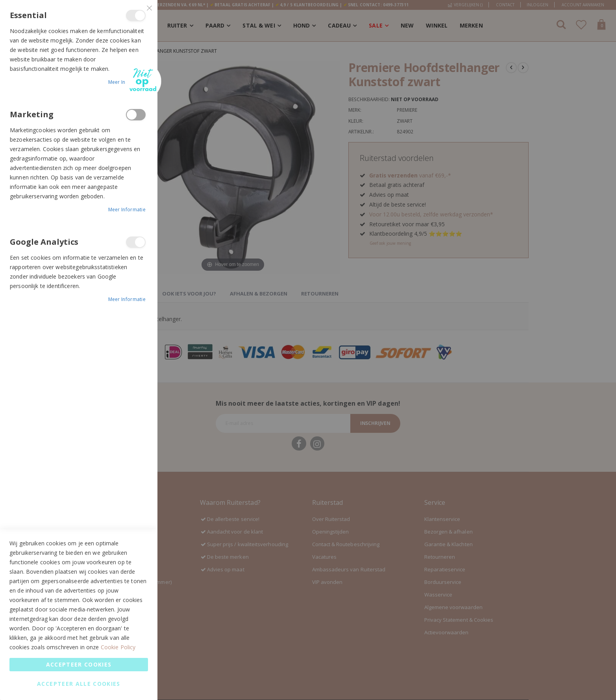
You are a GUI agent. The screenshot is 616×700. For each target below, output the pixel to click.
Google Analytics (136, 242)
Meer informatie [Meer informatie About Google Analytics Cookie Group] (127, 299)
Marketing (136, 115)
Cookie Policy (118, 647)
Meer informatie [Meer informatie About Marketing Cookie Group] (127, 210)
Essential (136, 16)
